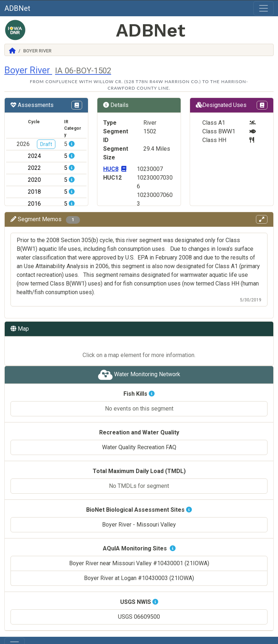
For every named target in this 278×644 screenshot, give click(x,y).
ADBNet (17, 8)
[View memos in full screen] (262, 219)
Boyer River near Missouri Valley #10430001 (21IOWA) (139, 555)
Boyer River (58, 70)
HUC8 (115, 169)
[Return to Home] (12, 51)
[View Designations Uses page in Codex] (262, 105)
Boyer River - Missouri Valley (139, 516)
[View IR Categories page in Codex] (77, 105)
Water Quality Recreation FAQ (139, 439)
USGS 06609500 (139, 608)
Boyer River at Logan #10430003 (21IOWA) (139, 569)
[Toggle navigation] (264, 8)
